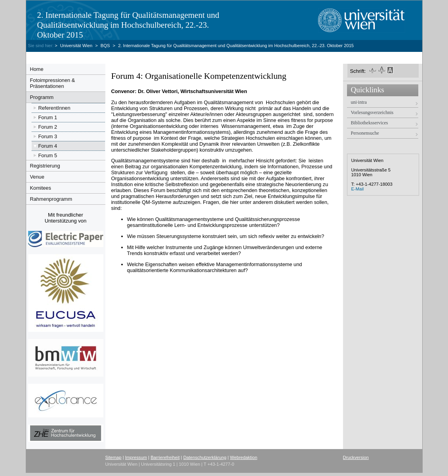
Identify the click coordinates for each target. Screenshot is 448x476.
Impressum (136, 457)
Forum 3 (48, 136)
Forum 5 (48, 155)
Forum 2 (48, 127)
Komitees (41, 188)
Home (37, 69)
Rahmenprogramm (51, 199)
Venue (37, 177)
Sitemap (113, 457)
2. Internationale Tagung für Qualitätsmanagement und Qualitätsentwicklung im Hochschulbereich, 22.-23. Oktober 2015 (128, 25)
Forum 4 (48, 146)
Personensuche (365, 133)
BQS (105, 46)
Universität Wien (77, 46)
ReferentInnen (54, 108)
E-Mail (358, 189)
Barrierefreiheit (165, 457)
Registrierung (45, 166)
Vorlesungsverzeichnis (372, 112)
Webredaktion (244, 457)
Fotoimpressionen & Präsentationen (53, 83)
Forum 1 (48, 117)
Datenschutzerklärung (205, 457)
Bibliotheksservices (370, 123)
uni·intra (359, 102)
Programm (42, 97)
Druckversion (356, 457)
